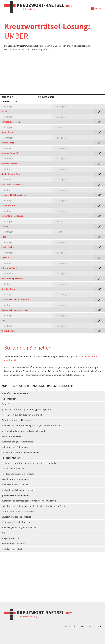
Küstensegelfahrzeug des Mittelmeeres (20, 528)
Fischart (5, 258)
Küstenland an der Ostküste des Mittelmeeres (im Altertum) (29, 501)
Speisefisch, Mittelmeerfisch (15, 310)
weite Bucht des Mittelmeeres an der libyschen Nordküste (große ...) (33, 506)
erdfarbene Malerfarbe (12, 185)
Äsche (4, 111)
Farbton (5, 226)
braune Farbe (8, 143)
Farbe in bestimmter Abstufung (16, 420)
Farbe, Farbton (8, 205)
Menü (96, 9)
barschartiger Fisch (11, 122)
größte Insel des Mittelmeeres (16, 495)
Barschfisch (7, 132)
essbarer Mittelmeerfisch (14, 195)
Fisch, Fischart (8, 247)
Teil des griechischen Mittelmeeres (18, 474)
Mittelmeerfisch (9, 268)
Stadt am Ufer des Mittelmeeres (16, 517)
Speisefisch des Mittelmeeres (16, 299)
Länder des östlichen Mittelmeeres (18, 511)
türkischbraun (8, 331)
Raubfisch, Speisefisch (12, 549)
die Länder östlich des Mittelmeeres (18, 490)
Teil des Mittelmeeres (12, 458)
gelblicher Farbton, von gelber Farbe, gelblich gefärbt (26, 409)
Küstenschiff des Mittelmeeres (16, 485)
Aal (3, 533)
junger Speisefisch (10, 538)
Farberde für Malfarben (12, 216)
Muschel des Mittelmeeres (14, 469)
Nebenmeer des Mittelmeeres (15, 447)
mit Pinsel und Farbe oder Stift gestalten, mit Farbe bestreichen (31, 426)
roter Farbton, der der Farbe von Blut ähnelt (22, 415)
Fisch (4, 237)
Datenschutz (71, 627)
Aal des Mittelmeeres (11, 436)
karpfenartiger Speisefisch (14, 544)
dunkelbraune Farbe (11, 174)
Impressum (86, 627)
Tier (3, 320)
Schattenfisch (8, 289)
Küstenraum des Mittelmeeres (16, 522)
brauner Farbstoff (10, 153)
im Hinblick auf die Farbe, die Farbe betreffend (23, 431)
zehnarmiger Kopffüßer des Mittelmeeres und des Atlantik (29, 463)
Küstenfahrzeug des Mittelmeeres (17, 442)
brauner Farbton (9, 164)
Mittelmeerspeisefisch (12, 279)
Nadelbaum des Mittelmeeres (15, 479)
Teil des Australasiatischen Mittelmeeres (21, 452)
